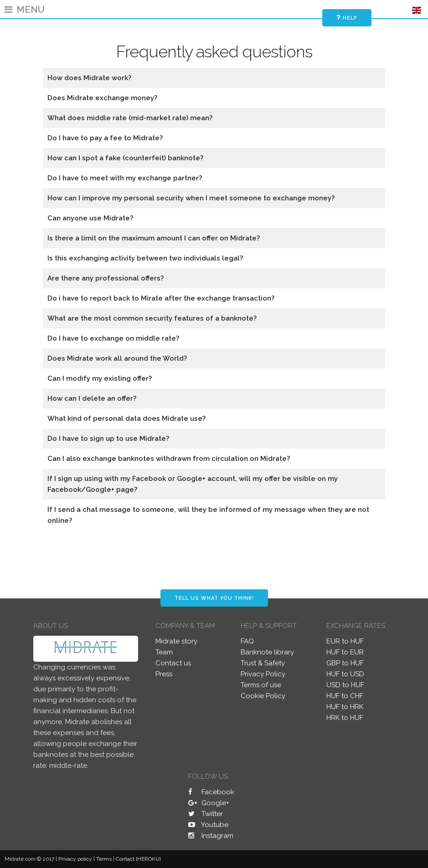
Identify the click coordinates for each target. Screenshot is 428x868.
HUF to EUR (345, 652)
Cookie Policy (263, 696)
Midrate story (176, 641)
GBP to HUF (345, 663)
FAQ (247, 641)
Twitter (206, 814)
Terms (104, 859)
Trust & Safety (263, 663)
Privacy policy (75, 859)
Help (347, 17)
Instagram (211, 836)
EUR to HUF (345, 641)
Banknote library (267, 652)
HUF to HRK (345, 707)
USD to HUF (345, 685)
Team (164, 652)
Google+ (209, 803)
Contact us (173, 663)
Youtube (208, 825)
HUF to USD (345, 674)
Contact (125, 859)
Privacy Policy (263, 674)
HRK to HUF (345, 718)
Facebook (211, 792)
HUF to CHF (345, 696)
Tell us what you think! (214, 598)
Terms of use (261, 685)
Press (164, 674)
